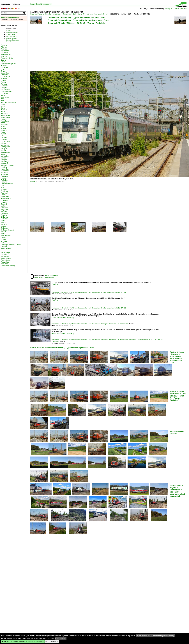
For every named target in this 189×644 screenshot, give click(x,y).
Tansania (4, 224)
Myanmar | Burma (7, 165)
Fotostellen (5, 262)
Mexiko (3, 154)
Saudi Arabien (6, 199)
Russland (4, 193)
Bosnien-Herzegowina (9, 64)
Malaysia (4, 149)
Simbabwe (5, 208)
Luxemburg (5, 145)
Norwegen (5, 175)
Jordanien (4, 114)
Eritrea (3, 80)
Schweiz (4, 202)
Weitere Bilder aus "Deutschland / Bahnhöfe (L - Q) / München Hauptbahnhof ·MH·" (62, 348)
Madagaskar (5, 147)
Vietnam (4, 247)
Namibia (4, 167)
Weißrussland (6, 248)
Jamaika (4, 110)
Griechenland (6, 90)
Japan (3, 112)
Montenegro (5, 162)
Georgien (4, 88)
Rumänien (5, 191)
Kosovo (4, 128)
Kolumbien (5, 125)
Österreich (5, 176)
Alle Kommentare (51, 275)
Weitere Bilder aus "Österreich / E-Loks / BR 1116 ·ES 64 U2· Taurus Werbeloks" (178, 396)
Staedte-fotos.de (11, 38)
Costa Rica (5, 73)
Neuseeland (5, 169)
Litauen (4, 143)
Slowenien (5, 213)
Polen (3, 187)
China (3, 71)
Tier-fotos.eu (10, 42)
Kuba (3, 132)
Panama (4, 182)
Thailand (4, 226)
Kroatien (4, 130)
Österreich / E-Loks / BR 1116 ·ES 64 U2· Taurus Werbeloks (77, 23)
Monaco (4, 158)
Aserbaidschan (6, 54)
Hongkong (5, 93)
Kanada (4, 119)
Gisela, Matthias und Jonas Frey (63, 318)
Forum (33, 4)
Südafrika (4, 219)
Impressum (47, 4)
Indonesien (5, 97)
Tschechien (5, 228)
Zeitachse (4, 264)
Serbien (4, 206)
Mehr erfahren (61, 639)
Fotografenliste (6, 260)
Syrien (3, 221)
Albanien (4, 47)
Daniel (33, 182)
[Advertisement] (83, 47)
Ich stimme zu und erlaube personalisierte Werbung (23, 641)
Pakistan (4, 178)
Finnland (4, 84)
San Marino (5, 197)
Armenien (4, 53)
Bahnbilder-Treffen (7, 58)
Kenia (3, 123)
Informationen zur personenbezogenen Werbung (155, 636)
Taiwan (3, 223)
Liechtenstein (6, 141)
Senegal (4, 204)
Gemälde (4, 255)
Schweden (5, 200)
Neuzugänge (5, 253)
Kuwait (3, 134)
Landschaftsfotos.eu (12, 40)
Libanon (4, 139)
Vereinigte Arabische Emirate (11, 245)
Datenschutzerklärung (8, 266)
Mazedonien (5, 152)
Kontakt (39, 4)
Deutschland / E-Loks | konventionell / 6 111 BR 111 (109, 292)
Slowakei (4, 212)
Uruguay (4, 241)
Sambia (4, 195)
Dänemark (5, 75)
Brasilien (4, 66)
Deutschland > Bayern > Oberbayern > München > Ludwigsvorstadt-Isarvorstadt (178, 491)
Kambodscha (6, 117)
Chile (3, 69)
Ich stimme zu (52, 641)
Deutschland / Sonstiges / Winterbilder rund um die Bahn (110, 324)
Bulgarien (4, 67)
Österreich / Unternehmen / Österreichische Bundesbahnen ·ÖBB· (78, 20)
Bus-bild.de (10, 31)
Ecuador (4, 79)
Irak (2, 99)
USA (3, 243)
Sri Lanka (4, 217)
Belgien (4, 60)
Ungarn (4, 239)
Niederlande (5, 171)
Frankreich (5, 86)
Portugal (4, 189)
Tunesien (4, 232)
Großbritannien (6, 91)
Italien (3, 108)
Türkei (3, 234)
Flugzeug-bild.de (11, 36)
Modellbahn (5, 256)
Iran (2, 101)
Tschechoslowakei (7, 230)
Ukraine (4, 237)
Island (3, 104)
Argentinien (5, 51)
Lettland (4, 138)
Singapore (5, 210)
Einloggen (169, 9)
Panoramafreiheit (7, 184)
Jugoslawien (5, 115)
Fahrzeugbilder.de (12, 33)
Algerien (4, 49)
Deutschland (67, 14)
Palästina (4, 180)
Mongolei (4, 160)
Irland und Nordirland (8, 103)
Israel (3, 106)
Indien (3, 95)
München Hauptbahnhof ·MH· (98, 14)
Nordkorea (5, 173)
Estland (4, 82)
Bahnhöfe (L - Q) (79, 14)
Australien (4, 56)
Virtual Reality (6, 258)
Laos (3, 136)
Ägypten (4, 45)
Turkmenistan (6, 236)
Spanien (4, 215)
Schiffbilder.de (11, 34)
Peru (3, 186)
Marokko (4, 151)
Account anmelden (180, 9)
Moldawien (5, 156)
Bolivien (4, 62)
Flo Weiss (55, 284)
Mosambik (5, 163)
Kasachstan (5, 121)
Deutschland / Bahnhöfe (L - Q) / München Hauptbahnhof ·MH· (77, 18)
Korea (3, 127)
